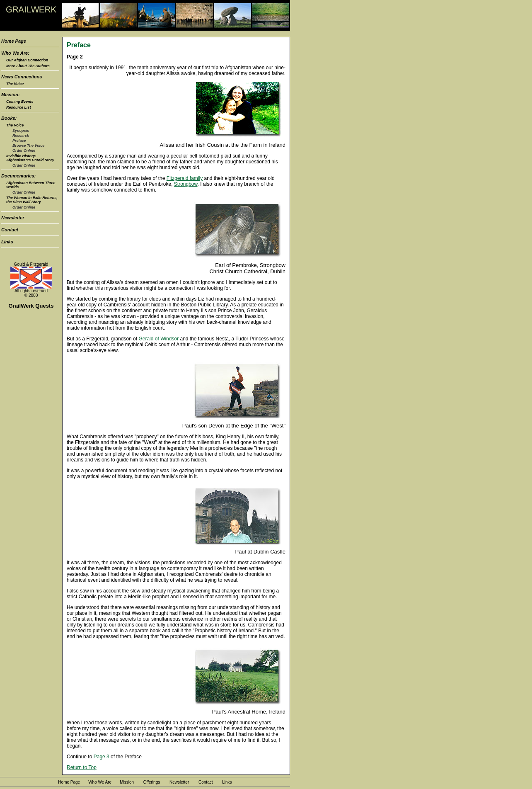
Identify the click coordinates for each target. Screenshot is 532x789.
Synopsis (21, 131)
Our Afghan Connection (27, 60)
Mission (127, 782)
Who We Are (100, 782)
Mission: (11, 95)
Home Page (14, 41)
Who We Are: (15, 53)
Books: (9, 118)
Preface (19, 141)
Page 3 (102, 757)
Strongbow (186, 184)
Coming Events (20, 102)
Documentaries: (18, 176)
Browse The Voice (28, 146)
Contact (10, 230)
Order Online (24, 151)
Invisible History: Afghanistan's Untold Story (30, 158)
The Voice (15, 84)
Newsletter (13, 218)
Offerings (152, 782)
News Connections (22, 77)
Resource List (19, 107)
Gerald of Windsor (158, 339)
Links (7, 242)
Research (21, 136)
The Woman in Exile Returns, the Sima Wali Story (32, 200)
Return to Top (82, 767)
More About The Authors (28, 66)
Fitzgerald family (185, 178)
